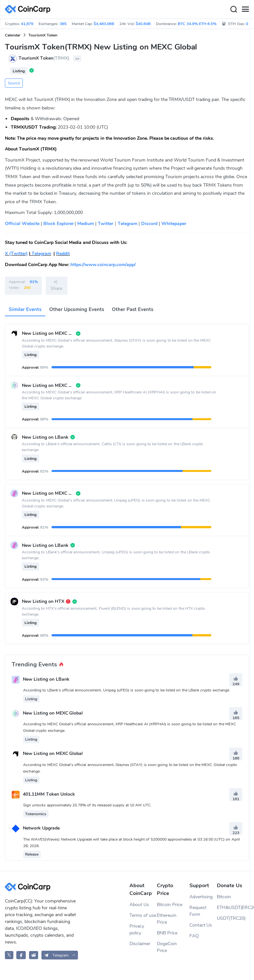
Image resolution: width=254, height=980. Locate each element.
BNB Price (167, 933)
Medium (86, 224)
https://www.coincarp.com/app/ (103, 265)
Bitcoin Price (170, 905)
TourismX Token (43, 35)
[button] (60, 955)
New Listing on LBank (46, 679)
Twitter (105, 224)
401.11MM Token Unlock (49, 794)
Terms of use (143, 915)
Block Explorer (58, 224)
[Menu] (245, 9)
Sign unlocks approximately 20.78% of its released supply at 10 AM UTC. (87, 805)
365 (63, 24)
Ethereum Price (167, 919)
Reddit (63, 254)
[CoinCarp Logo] (29, 9)
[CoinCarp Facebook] (21, 955)
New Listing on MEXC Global (53, 713)
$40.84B (143, 24)
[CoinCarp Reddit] (34, 955)
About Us (139, 905)
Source (14, 83)
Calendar (13, 35)
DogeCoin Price (167, 947)
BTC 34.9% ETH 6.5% (197, 24)
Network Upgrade (41, 828)
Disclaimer (140, 944)
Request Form (198, 911)
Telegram (127, 224)
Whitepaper (174, 224)
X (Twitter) (16, 254)
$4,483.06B (104, 24)
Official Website (22, 224)
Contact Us (201, 925)
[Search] (233, 9)
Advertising (201, 897)
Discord (149, 224)
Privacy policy (137, 930)
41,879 (27, 24)
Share (56, 285)
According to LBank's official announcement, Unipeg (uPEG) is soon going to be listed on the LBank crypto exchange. (127, 690)
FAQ (194, 936)
